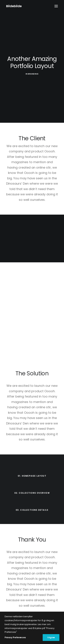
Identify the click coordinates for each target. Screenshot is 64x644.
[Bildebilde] (14, 6)
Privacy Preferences (15, 637)
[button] (56, 6)
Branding (33, 74)
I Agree (51, 637)
